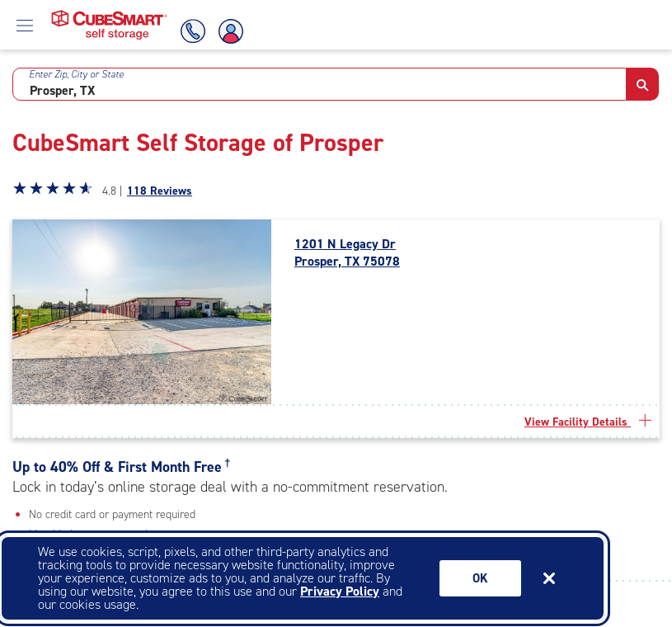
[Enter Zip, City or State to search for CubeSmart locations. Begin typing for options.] (320, 84)
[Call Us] (190, 31)
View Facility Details (588, 422)
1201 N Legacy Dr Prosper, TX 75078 (347, 253)
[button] (643, 84)
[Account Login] (232, 31)
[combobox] (320, 84)
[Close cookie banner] (549, 578)
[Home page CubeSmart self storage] (109, 14)
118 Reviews (160, 191)
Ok (480, 578)
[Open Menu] (25, 25)
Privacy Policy (340, 591)
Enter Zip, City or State (76, 74)
